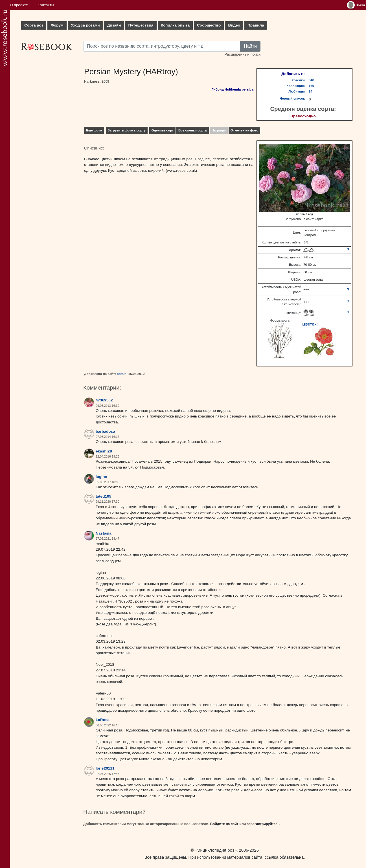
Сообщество (209, 25)
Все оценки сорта (192, 130)
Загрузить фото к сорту (127, 130)
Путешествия (141, 25)
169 (311, 86)
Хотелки (298, 80)
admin (122, 374)
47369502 (104, 400)
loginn (101, 477)
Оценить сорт (162, 130)
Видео (234, 25)
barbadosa (105, 431)
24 (311, 91)
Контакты (46, 5)
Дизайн (114, 25)
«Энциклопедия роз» (216, 850)
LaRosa (103, 720)
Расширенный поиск (242, 54)
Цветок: (310, 324)
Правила (256, 25)
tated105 (103, 496)
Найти (250, 46)
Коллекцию (296, 86)
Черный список (292, 98)
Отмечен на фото (245, 130)
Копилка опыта (175, 25)
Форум (57, 25)
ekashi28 (104, 451)
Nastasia (104, 533)
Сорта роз (34, 25)
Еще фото (94, 130)
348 (311, 80)
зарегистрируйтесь (263, 824)
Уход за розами (85, 25)
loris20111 (105, 768)
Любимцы (297, 91)
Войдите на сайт (224, 824)
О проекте (19, 5)
